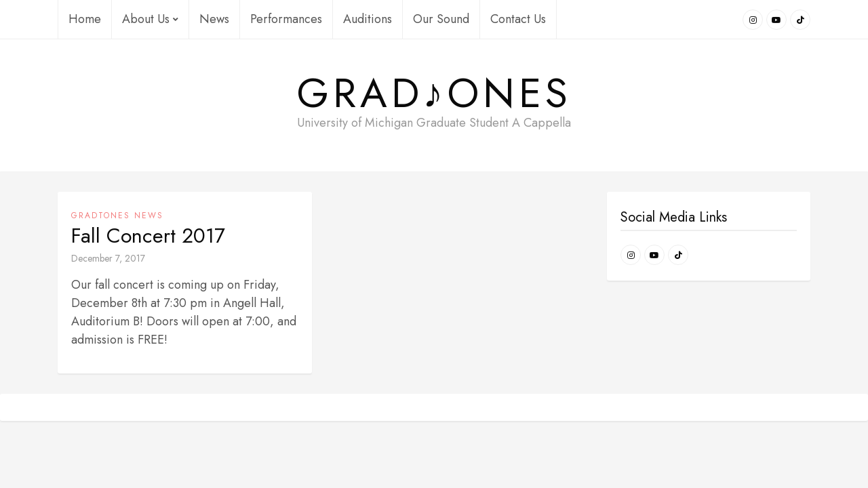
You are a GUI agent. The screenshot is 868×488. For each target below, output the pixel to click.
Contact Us (518, 19)
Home (85, 19)
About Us (150, 19)
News (214, 19)
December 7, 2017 (108, 258)
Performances (286, 19)
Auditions (368, 19)
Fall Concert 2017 (148, 236)
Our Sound (441, 19)
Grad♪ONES (434, 94)
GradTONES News (117, 216)
